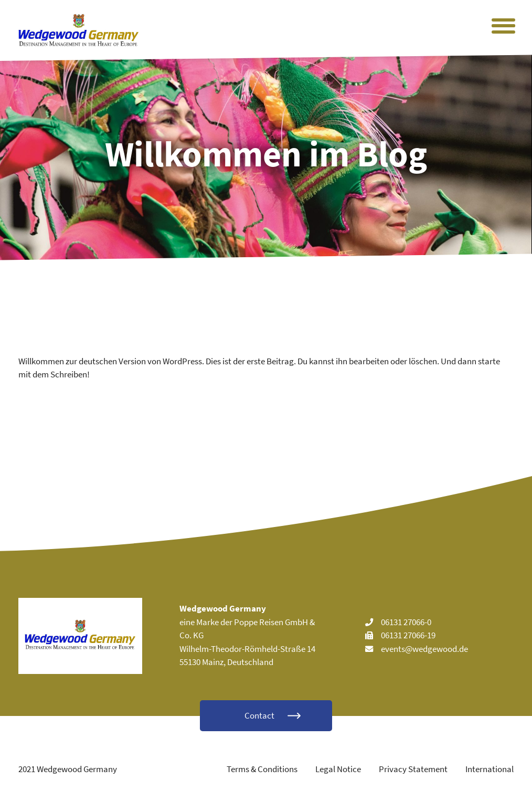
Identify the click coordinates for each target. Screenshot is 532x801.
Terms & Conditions (262, 769)
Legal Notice (338, 769)
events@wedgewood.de (424, 649)
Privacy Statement (413, 769)
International (490, 769)
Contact (259, 715)
